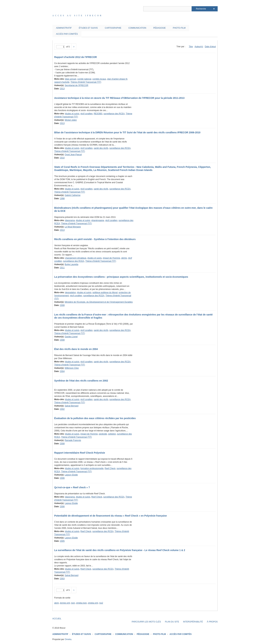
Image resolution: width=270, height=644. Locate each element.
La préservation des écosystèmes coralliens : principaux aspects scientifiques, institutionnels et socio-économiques (121, 277)
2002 (62, 409)
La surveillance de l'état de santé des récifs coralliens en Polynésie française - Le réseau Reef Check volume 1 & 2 (120, 550)
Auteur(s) (199, 47)
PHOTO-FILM (179, 28)
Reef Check (110, 468)
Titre (191, 47)
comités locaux (99, 79)
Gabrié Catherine (73, 195)
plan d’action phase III (117, 79)
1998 (62, 199)
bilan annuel (71, 79)
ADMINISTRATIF (64, 28)
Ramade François (73, 440)
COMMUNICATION (137, 28)
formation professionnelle (92, 468)
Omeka (68, 639)
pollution (112, 434)
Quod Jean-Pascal (73, 155)
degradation (71, 293)
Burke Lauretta (72, 264)
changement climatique (76, 258)
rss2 (101, 603)
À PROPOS (212, 622)
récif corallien (87, 114)
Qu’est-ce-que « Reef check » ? (72, 487)
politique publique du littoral (105, 293)
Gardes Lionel (71, 337)
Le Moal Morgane (73, 227)
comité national (84, 79)
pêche (124, 258)
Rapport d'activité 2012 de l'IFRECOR (76, 57)
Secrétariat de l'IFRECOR (77, 85)
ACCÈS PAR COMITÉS (67, 34)
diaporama (70, 220)
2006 (62, 478)
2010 (62, 158)
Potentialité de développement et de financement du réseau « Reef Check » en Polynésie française (111, 516)
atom (57, 603)
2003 (62, 579)
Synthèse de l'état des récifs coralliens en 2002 (81, 381)
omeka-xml (93, 603)
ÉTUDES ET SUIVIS (88, 28)
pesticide (103, 434)
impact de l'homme (111, 258)
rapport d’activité (62, 82)
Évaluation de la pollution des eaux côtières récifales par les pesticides (95, 418)
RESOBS (98, 114)
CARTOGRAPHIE (113, 28)
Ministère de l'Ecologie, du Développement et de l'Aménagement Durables (99, 302)
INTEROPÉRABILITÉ (193, 622)
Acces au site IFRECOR (77, 16)
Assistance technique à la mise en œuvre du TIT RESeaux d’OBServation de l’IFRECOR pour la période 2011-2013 (119, 98)
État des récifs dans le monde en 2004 (76, 349)
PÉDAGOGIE (159, 28)
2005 (62, 541)
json (73, 603)
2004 (62, 371)
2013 (62, 89)
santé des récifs (101, 148)
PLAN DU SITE (172, 622)
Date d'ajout (210, 47)
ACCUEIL (57, 619)
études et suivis (72, 114)
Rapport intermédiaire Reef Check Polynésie (80, 453)
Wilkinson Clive (72, 368)
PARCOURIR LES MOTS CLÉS (146, 622)
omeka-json (81, 603)
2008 (62, 305)
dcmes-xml (65, 603)
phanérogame (98, 220)
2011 (62, 268)
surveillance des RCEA (114, 114)
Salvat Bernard (72, 406)
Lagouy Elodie (71, 475)
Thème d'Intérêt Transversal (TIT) (86, 82)
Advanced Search (214, 9)
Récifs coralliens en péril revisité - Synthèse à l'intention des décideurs (95, 239)
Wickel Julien (71, 120)
